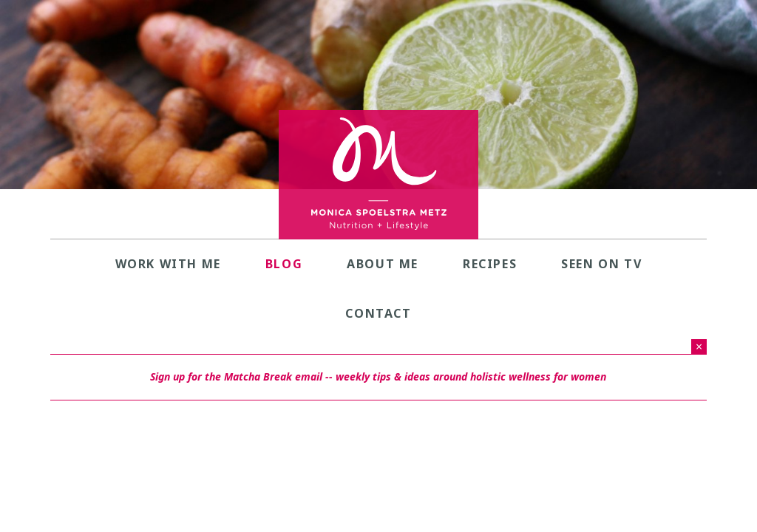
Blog (284, 264)
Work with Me (168, 264)
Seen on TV (601, 264)
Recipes (490, 264)
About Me (383, 264)
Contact (378, 313)
